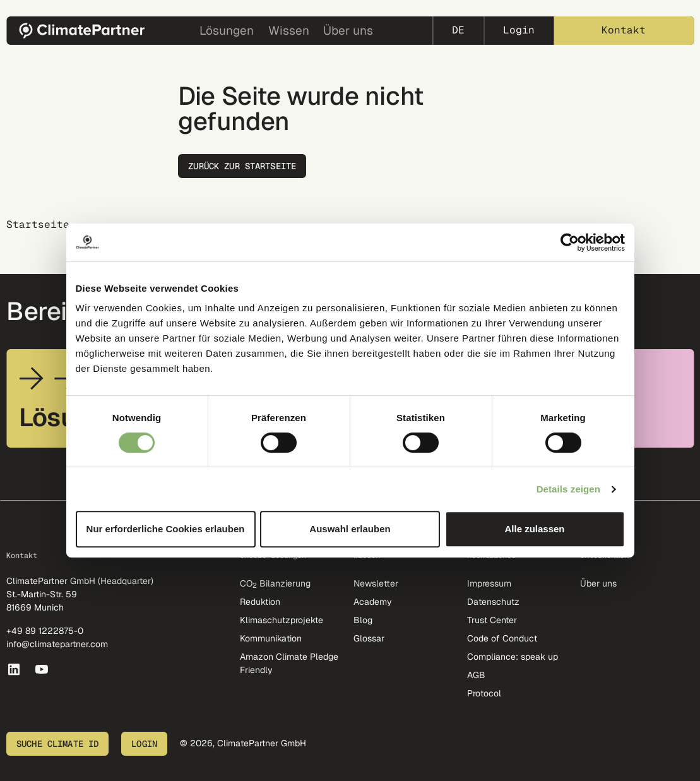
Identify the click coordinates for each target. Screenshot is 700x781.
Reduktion (260, 602)
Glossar (369, 638)
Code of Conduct (502, 638)
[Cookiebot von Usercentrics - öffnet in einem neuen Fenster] (570, 242)
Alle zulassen (534, 529)
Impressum (489, 583)
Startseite (38, 225)
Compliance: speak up (513, 657)
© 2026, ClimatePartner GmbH (243, 743)
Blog (363, 620)
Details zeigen (568, 489)
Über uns (598, 583)
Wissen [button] (289, 31)
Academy (373, 602)
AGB (476, 675)
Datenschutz (493, 602)
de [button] (458, 30)
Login (519, 30)
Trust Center (492, 620)
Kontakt (624, 30)
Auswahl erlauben (350, 529)
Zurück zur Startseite (242, 166)
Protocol (484, 693)
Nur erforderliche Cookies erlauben (166, 529)
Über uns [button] (348, 31)
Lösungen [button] (227, 31)
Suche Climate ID (57, 744)
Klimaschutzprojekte (282, 620)
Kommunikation (271, 638)
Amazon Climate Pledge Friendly (289, 663)
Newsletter (376, 583)
